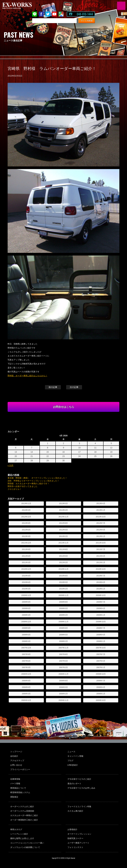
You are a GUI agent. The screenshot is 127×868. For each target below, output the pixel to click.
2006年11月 (63, 674)
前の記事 (53, 387)
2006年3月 (26, 694)
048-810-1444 (85, 14)
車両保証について (18, 788)
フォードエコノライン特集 (79, 807)
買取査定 (14, 797)
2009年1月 (101, 615)
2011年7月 (101, 549)
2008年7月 (101, 628)
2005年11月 (63, 700)
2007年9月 (26, 654)
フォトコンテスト (75, 847)
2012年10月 (101, 517)
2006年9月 (26, 681)
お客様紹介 (72, 829)
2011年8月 (63, 549)
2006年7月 (101, 681)
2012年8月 (63, 523)
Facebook (41, 14)
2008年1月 (101, 641)
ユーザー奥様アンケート (78, 843)
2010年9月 (26, 576)
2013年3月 (26, 510)
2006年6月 (26, 687)
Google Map (61, 14)
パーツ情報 (15, 784)
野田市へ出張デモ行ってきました (22, 486)
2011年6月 (26, 556)
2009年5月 (63, 608)
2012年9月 (26, 523)
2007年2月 (63, 667)
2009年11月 (63, 595)
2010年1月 (101, 589)
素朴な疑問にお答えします (22, 838)
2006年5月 (63, 687)
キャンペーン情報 (75, 756)
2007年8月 (63, 654)
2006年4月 (101, 687)
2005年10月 (101, 700)
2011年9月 (26, 549)
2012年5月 (63, 530)
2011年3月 (26, 562)
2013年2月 (63, 510)
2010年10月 (101, 569)
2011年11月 (63, 543)
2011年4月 (101, 556)
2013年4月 (101, 503)
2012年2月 (63, 536)
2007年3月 (26, 667)
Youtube (54, 14)
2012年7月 (101, 523)
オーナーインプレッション (79, 834)
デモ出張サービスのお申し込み (81, 788)
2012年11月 (63, 517)
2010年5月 (63, 582)
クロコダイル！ (15, 489)
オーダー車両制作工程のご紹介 (24, 820)
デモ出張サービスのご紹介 (79, 779)
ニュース (71, 752)
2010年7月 (101, 576)
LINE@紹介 (73, 765)
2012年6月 (26, 530)
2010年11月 (63, 569)
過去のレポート (74, 784)
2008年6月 (26, 635)
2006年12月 (26, 674)
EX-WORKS (22, 6)
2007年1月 (101, 667)
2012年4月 (101, 530)
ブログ (70, 761)
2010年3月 (26, 589)
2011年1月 (101, 562)
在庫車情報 (15, 779)
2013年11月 (26, 503)
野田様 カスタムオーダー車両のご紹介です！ (28, 484)
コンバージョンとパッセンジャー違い (27, 843)
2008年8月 (63, 628)
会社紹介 (14, 756)
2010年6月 (26, 582)
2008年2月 (63, 641)
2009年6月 (26, 608)
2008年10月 (101, 622)
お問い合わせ (16, 765)
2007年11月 (63, 648)
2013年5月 (63, 503)
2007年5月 (63, 661)
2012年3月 (26, 536)
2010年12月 (26, 569)
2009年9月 (26, 602)
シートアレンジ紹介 (19, 834)
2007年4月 (101, 661)
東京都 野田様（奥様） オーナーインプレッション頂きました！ (37, 478)
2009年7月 (101, 602)
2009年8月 (63, 602)
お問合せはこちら (63, 407)
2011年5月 (63, 556)
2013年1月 (101, 510)
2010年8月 (63, 576)
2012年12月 (26, 517)
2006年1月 (101, 694)
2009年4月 (101, 608)
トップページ (16, 752)
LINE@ (35, 14)
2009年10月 (101, 595)
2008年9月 (26, 628)
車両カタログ (16, 829)
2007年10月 (101, 648)
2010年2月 (63, 589)
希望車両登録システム (20, 792)
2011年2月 (63, 562)
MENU (121, 6)
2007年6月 (26, 661)
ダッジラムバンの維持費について (25, 847)
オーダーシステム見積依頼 (22, 811)
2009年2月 (63, 615)
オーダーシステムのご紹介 (22, 807)
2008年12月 (26, 622)
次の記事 (74, 387)
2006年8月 (63, 681)
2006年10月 (101, 674)
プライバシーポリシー (20, 769)
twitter (48, 14)
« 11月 (11, 465)
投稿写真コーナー (75, 838)
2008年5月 (63, 635)
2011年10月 (101, 543)
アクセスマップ (17, 761)
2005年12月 (26, 700)
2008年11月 (63, 622)
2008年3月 (26, 641)
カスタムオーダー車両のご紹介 (24, 815)
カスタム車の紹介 (75, 811)
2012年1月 (101, 536)
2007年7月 (101, 654)
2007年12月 (26, 648)
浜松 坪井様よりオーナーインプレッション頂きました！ (33, 481)
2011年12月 (26, 543)
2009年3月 (26, 615)
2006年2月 (63, 694)
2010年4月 (101, 582)
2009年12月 (26, 595)
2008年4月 (101, 635)
